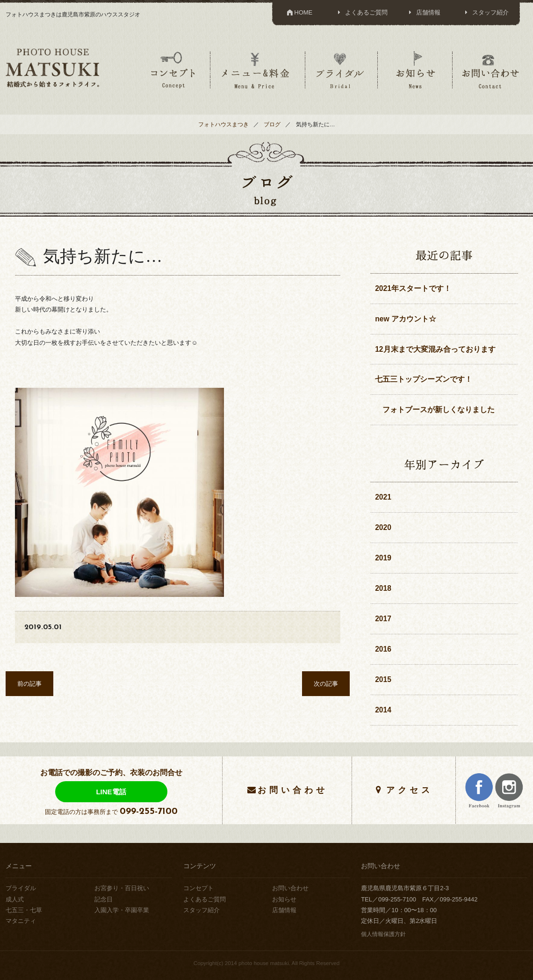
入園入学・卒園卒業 (122, 910)
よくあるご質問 (361, 12)
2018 (383, 588)
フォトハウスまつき (223, 124)
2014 (383, 710)
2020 (383, 527)
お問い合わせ (490, 70)
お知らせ (415, 70)
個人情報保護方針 (383, 934)
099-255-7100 (149, 812)
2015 (383, 679)
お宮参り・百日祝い (122, 888)
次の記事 (326, 684)
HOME (299, 12)
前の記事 (29, 684)
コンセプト (173, 70)
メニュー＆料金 (257, 70)
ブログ (272, 124)
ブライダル (340, 70)
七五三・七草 (24, 910)
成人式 (15, 899)
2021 (383, 497)
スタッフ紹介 (485, 12)
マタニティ (21, 921)
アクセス (410, 790)
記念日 (104, 899)
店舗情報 (424, 12)
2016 (383, 649)
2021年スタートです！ (413, 288)
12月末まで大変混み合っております (435, 349)
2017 (383, 619)
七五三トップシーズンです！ (424, 379)
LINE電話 (111, 792)
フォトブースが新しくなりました (435, 410)
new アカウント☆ (406, 319)
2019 (383, 558)
